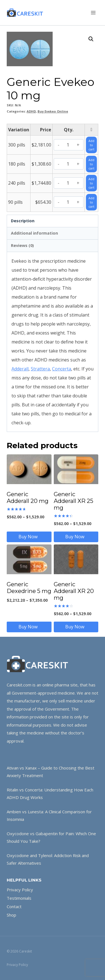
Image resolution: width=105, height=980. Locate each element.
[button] (91, 39)
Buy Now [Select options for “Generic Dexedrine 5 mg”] (29, 627)
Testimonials (19, 898)
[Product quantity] (68, 145)
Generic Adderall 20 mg (28, 498)
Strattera (40, 369)
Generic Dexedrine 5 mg (29, 588)
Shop (11, 915)
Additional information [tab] (34, 233)
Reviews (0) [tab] (22, 245)
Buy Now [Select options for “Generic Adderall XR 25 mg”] (76, 537)
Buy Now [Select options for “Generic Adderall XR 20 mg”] (76, 627)
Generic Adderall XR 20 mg (74, 591)
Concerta (62, 369)
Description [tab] (23, 221)
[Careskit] (25, 13)
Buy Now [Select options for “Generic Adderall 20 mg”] (29, 537)
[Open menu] (93, 12)
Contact (14, 906)
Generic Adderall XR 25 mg (73, 501)
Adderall (20, 369)
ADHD (31, 111)
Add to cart (91, 145)
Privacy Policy (20, 890)
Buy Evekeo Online (53, 111)
